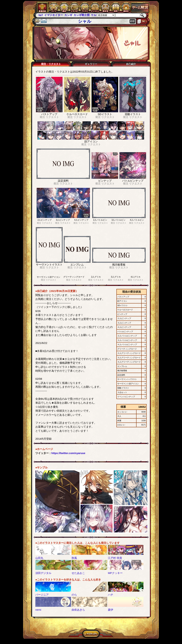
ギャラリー (91, 64)
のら (74, 595)
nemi (38, 610)
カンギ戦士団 (82, 15)
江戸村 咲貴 (115, 558)
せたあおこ (78, 573)
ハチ (111, 595)
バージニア (42, 595)
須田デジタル (43, 573)
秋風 (74, 558)
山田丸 (39, 558)
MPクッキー (115, 573)
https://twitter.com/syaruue (68, 453)
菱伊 (111, 610)
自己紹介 (131, 64)
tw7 (41, 15)
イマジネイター (54, 15)
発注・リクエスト (51, 64)
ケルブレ (96, 15)
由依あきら (78, 610)
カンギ (68, 15)
